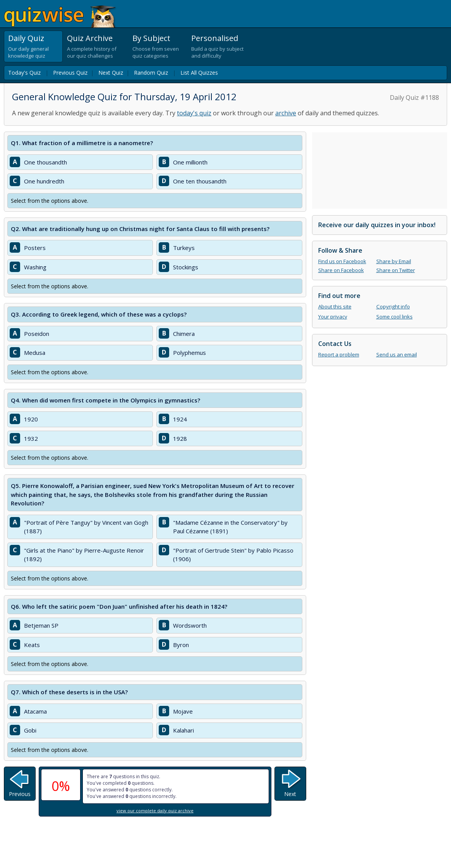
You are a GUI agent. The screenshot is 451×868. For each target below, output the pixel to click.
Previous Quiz (70, 73)
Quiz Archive (90, 38)
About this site (335, 306)
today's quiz (194, 113)
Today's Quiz (24, 73)
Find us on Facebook (342, 261)
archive (286, 113)
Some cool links (394, 317)
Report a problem (339, 354)
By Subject (151, 38)
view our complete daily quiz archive (155, 811)
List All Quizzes (199, 73)
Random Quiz (151, 73)
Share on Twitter (396, 270)
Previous (20, 794)
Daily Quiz (26, 38)
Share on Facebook (341, 270)
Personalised (215, 38)
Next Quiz (111, 73)
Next (290, 794)
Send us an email (397, 354)
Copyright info (393, 306)
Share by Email (394, 261)
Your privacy (333, 317)
